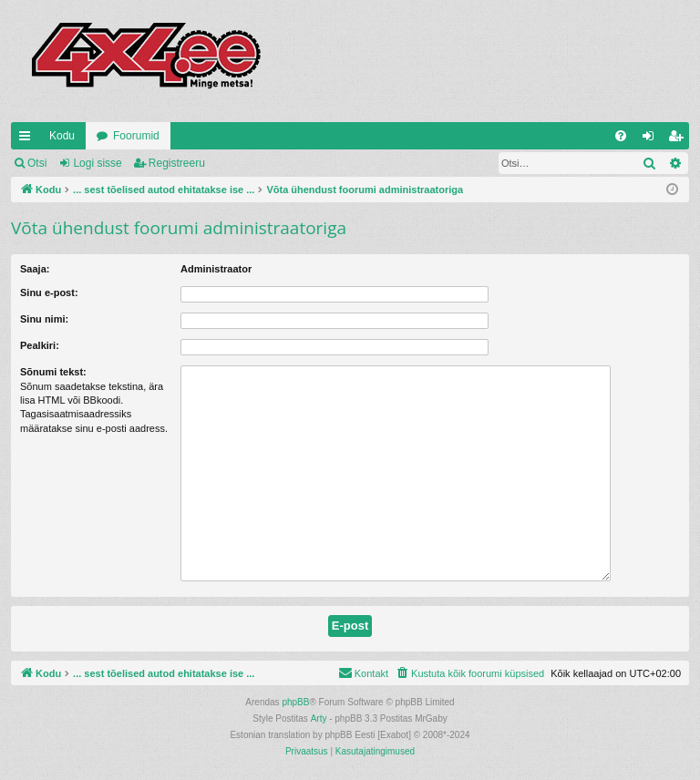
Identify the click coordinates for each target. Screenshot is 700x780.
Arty (319, 718)
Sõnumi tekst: (53, 372)
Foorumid (136, 136)
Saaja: (35, 269)
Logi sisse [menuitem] (652, 139)
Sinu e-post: (49, 292)
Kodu (62, 136)
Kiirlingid (28, 139)
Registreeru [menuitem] (679, 139)
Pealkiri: (40, 345)
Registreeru (177, 163)
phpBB (295, 702)
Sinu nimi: (44, 319)
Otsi (37, 163)
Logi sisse (97, 163)
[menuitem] (621, 136)
